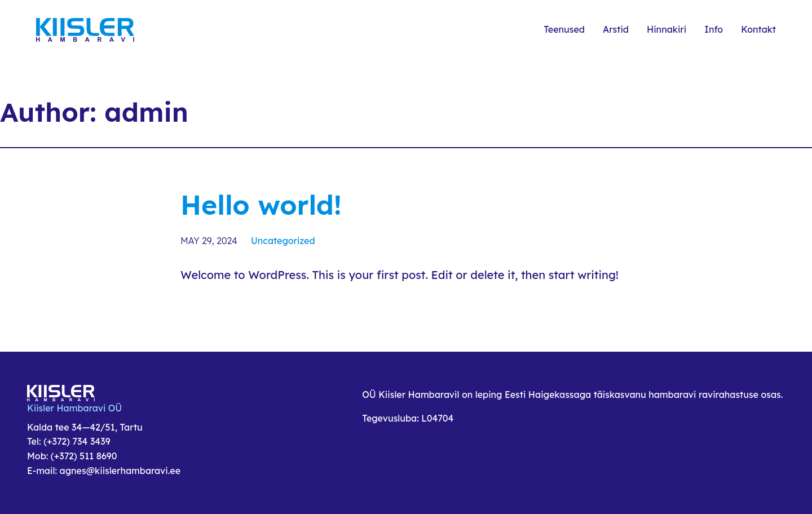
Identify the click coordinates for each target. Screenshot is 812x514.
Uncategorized (283, 241)
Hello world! (261, 205)
